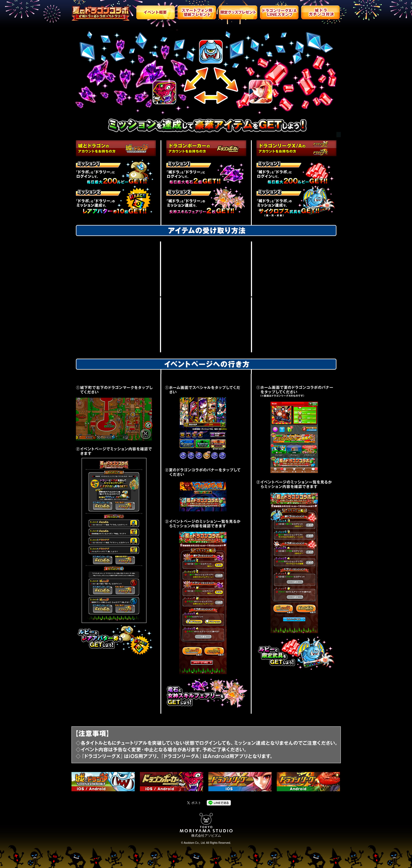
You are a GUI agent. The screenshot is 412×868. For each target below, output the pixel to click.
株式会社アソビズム (206, 836)
